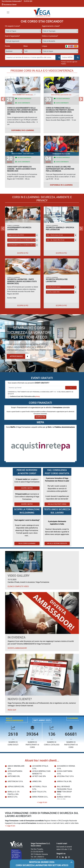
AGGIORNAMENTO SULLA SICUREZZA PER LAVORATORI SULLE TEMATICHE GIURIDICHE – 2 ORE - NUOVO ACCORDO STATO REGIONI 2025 (23, 240)
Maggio (10, 159)
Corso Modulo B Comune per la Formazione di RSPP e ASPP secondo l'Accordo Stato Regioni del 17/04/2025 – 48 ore (22, 177)
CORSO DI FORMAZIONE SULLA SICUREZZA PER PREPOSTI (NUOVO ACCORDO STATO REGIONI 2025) (60, 110)
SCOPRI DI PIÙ (40, 417)
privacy (38, 396)
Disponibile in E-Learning (23, 130)
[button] (3, 99)
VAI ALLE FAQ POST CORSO (57, 504)
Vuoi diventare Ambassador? (12, 1)
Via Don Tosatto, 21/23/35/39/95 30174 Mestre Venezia (39, 852)
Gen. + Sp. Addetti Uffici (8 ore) (62, 240)
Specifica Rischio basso (62, 287)
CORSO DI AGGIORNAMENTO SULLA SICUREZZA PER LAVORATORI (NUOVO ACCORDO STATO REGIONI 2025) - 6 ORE (22, 111)
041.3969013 (39, 857)
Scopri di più (23, 253)
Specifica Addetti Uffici (62, 292)
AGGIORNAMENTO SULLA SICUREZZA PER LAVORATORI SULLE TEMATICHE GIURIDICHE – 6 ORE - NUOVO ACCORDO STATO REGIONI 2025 (23, 245)
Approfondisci (20, 356)
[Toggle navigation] (8, 12)
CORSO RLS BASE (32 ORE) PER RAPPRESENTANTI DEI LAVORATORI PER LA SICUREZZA (60, 169)
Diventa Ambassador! (17, 648)
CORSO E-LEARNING (14, 278)
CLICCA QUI (28, 1)
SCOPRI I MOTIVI (27, 488)
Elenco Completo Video (18, 586)
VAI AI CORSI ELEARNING (27, 543)
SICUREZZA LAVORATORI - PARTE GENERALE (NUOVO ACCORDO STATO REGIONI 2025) (22, 281)
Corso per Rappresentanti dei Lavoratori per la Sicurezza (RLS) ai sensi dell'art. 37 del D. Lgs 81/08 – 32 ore (61, 177)
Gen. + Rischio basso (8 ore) (62, 235)
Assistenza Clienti (9, 5)
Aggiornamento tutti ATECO (23, 235)
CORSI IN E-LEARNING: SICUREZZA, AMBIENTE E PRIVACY (42, 199)
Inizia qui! (12, 710)
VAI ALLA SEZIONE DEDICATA (57, 543)
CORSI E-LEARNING (13, 226)
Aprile (10, 100)
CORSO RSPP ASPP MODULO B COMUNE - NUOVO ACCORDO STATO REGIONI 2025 (22, 169)
